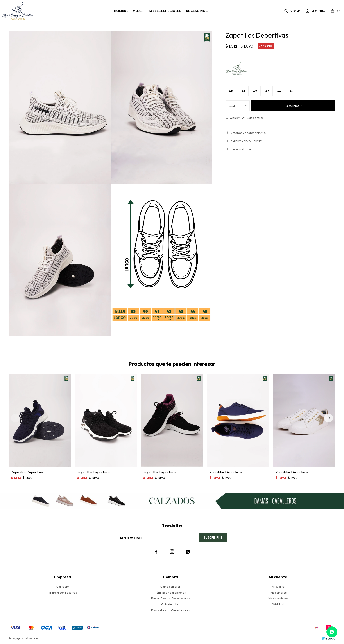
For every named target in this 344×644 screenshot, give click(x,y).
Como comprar (170, 586)
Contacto (63, 586)
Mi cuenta (278, 586)
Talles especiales (165, 11)
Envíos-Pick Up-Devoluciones (170, 598)
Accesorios (197, 11)
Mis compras (278, 592)
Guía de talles (255, 118)
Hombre (121, 11)
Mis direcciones (278, 598)
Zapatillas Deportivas (27, 472)
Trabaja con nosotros (63, 592)
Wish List (278, 604)
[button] (329, 418)
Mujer (138, 11)
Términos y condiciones (170, 592)
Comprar (293, 106)
